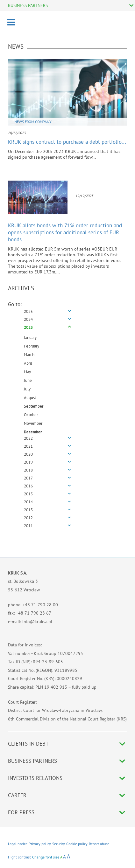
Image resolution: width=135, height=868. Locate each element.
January (30, 338)
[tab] (67, 312)
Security (59, 844)
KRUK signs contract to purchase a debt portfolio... (67, 142)
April (28, 363)
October (31, 415)
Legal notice (18, 844)
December (33, 432)
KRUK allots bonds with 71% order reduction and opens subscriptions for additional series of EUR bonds (65, 232)
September (34, 406)
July (27, 389)
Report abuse (99, 844)
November (33, 423)
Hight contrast (19, 857)
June (28, 380)
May (27, 372)
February (32, 346)
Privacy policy (40, 844)
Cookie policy (77, 844)
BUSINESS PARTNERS (28, 5)
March (29, 355)
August (30, 398)
